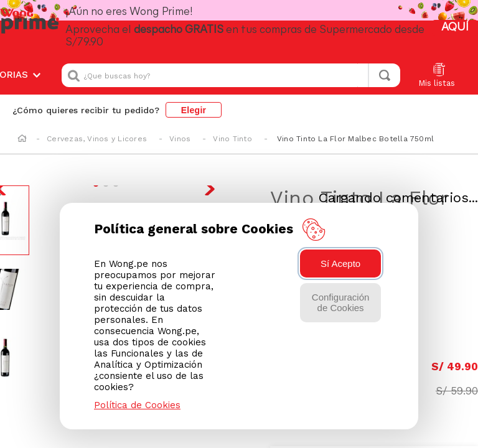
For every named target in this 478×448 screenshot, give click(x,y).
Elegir (194, 97)
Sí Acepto (340, 264)
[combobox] (231, 62)
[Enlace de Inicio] (22, 126)
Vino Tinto (232, 126)
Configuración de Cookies (341, 302)
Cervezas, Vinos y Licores (97, 126)
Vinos (180, 126)
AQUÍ (454, 21)
